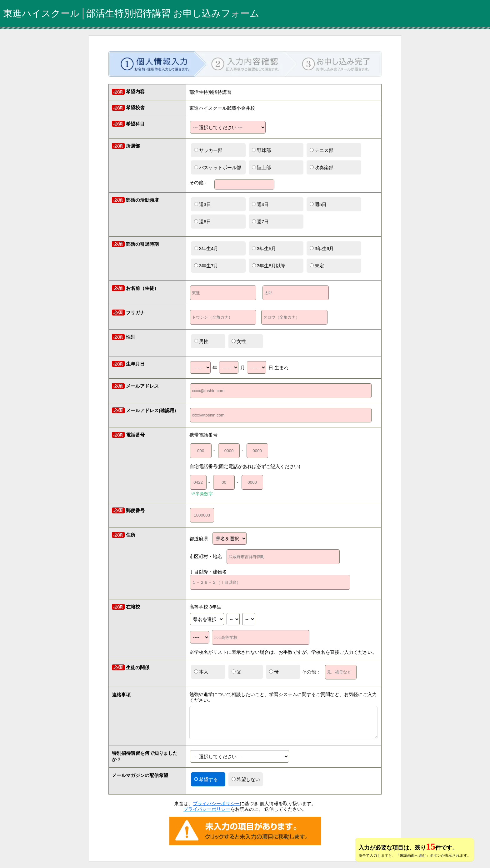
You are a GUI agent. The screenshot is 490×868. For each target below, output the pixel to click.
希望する (206, 779)
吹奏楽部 (322, 167)
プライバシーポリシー (216, 803)
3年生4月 (206, 248)
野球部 (261, 150)
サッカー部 (208, 150)
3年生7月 (206, 266)
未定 (317, 266)
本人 (201, 672)
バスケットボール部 (218, 167)
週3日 (202, 204)
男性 (201, 341)
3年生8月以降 (269, 266)
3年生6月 (322, 248)
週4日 (260, 204)
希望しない (246, 779)
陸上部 (261, 167)
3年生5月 (264, 248)
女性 (239, 341)
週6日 (202, 222)
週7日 (260, 222)
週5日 (318, 204)
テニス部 (322, 150)
